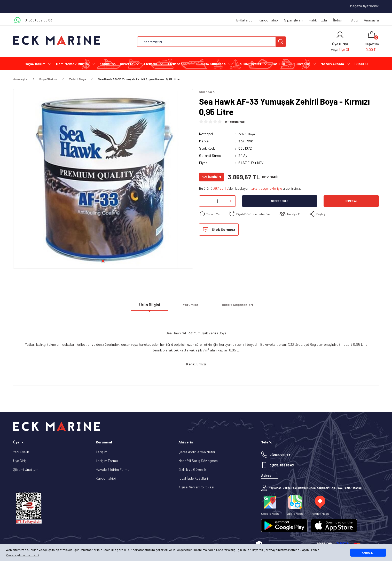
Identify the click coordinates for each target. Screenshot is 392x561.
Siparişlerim (293, 20)
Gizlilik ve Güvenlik (192, 469)
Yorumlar (191, 307)
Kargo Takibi (106, 478)
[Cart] (372, 42)
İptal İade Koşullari (193, 478)
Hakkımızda (318, 20)
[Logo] (57, 40)
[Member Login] (340, 35)
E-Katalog (244, 20)
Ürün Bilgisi (150, 306)
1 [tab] (103, 261)
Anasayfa (371, 20)
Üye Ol (344, 49)
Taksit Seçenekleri (237, 307)
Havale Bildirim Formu (113, 469)
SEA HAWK (247, 141)
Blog (354, 20)
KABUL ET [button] (368, 553)
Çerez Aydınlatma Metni (197, 452)
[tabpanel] (103, 181)
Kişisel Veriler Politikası (196, 487)
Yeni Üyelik (21, 452)
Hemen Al (351, 202)
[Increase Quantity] (230, 202)
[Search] (211, 42)
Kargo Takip (268, 20)
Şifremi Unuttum (26, 469)
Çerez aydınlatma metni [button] (23, 555)
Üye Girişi (20, 461)
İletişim (339, 20)
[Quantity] (217, 202)
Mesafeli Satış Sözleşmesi (198, 461)
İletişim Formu (107, 461)
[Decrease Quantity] (205, 202)
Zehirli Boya (247, 134)
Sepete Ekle (280, 202)
